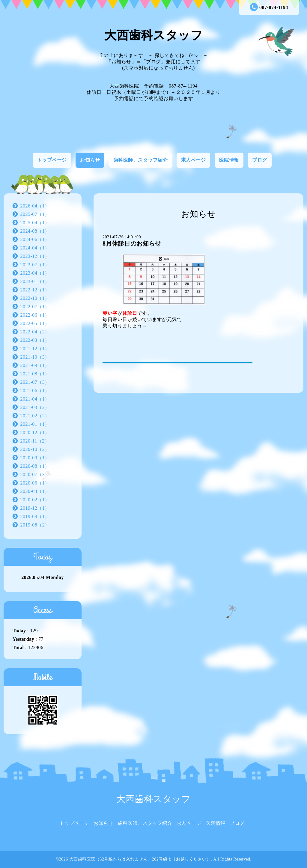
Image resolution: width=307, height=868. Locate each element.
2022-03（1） (35, 340)
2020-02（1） (35, 500)
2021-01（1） (35, 424)
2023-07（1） (35, 265)
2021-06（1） (35, 391)
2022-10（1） (35, 298)
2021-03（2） (35, 407)
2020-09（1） (35, 458)
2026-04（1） (35, 206)
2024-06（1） (35, 239)
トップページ (52, 160)
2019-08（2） (35, 525)
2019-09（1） (35, 516)
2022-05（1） (35, 323)
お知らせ (90, 160)
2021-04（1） (35, 399)
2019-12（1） (35, 508)
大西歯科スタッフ (153, 35)
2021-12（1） (35, 349)
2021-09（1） (35, 365)
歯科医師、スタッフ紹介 (141, 160)
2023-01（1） (35, 281)
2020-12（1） (35, 433)
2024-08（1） (35, 231)
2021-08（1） (35, 374)
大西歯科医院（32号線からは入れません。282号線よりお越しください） (140, 859)
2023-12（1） (35, 256)
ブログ (260, 160)
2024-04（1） (35, 248)
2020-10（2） (35, 449)
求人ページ (194, 160)
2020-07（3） (35, 474)
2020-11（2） (35, 441)
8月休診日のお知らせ (132, 243)
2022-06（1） (35, 315)
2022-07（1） (35, 307)
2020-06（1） (35, 483)
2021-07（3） (35, 382)
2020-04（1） (35, 491)
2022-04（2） (35, 332)
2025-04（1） (35, 223)
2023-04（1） (35, 273)
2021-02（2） (35, 416)
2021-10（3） (35, 357)
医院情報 (229, 160)
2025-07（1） (35, 214)
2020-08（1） (35, 466)
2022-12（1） (35, 290)
